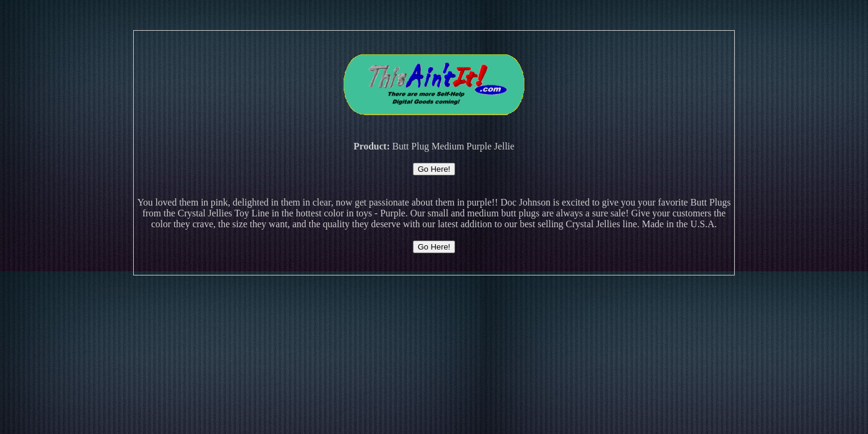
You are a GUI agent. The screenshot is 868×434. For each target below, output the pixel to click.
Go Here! (434, 169)
